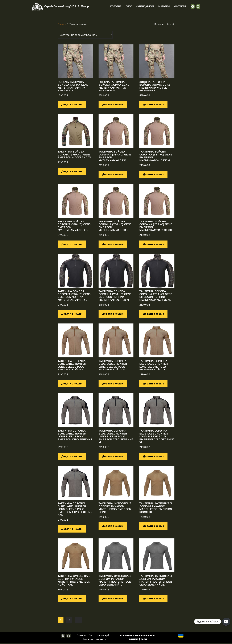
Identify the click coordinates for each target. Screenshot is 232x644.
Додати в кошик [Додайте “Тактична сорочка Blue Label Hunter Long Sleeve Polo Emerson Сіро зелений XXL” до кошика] (72, 529)
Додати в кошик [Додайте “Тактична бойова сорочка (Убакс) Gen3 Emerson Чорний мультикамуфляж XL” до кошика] (153, 314)
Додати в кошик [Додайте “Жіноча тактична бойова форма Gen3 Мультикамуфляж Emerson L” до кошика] (72, 105)
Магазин (164, 7)
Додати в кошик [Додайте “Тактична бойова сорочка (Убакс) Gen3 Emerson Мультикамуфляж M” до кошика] (153, 174)
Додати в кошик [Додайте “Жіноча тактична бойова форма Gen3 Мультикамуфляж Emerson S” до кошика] (153, 105)
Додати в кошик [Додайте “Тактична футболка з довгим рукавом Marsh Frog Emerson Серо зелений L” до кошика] (113, 599)
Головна (116, 7)
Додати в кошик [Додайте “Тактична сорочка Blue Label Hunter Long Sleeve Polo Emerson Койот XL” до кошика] (153, 384)
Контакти (180, 7)
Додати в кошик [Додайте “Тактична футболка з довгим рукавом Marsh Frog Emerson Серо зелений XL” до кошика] (153, 599)
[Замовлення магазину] (86, 35)
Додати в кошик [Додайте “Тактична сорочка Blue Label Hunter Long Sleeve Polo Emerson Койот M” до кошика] (113, 384)
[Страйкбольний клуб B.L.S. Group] (60, 7)
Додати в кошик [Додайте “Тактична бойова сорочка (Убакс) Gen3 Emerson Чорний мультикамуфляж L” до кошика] (72, 314)
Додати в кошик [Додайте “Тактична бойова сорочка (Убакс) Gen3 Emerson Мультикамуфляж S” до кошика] (72, 244)
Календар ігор (145, 7)
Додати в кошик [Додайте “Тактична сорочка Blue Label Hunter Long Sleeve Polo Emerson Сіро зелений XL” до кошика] (153, 456)
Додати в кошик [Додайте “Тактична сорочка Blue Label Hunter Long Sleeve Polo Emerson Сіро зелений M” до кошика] (113, 456)
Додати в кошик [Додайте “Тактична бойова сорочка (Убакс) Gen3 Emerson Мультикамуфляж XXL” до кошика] (153, 244)
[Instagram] (198, 6)
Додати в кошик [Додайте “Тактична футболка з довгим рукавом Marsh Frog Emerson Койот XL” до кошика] (153, 526)
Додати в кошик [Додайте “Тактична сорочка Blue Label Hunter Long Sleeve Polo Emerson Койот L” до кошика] (72, 384)
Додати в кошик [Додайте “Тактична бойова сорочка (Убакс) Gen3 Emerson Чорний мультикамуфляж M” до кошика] (113, 314)
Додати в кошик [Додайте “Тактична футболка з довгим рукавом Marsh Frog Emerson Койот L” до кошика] (113, 526)
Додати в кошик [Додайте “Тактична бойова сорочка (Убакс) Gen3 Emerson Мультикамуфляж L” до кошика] (113, 174)
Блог (129, 7)
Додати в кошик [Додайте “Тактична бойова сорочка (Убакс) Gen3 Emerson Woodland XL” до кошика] (72, 171)
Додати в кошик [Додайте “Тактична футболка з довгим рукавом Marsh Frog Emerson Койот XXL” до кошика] (72, 599)
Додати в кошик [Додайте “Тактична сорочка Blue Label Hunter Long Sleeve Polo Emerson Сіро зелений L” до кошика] (72, 456)
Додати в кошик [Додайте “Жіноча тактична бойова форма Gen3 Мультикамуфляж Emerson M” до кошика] (113, 105)
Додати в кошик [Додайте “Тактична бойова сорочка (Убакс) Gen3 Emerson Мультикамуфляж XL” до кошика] (113, 244)
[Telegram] (193, 6)
